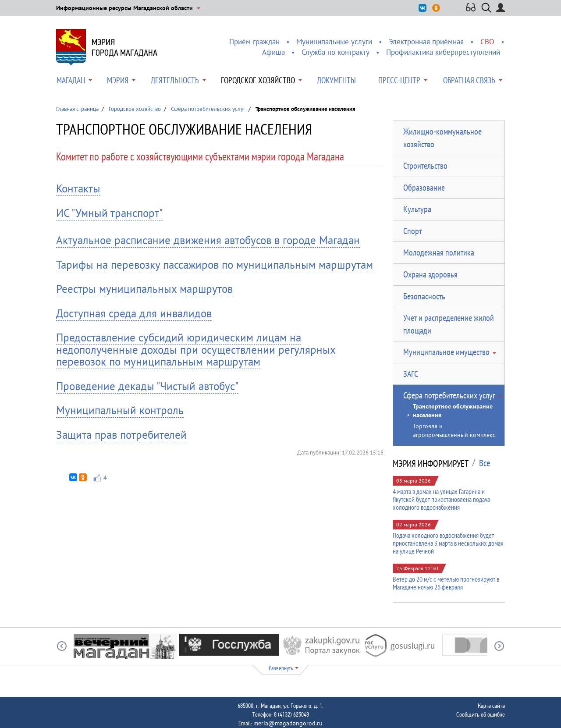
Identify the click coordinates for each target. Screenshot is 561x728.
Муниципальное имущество (446, 352)
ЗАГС (411, 374)
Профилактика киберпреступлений (443, 52)
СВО (487, 42)
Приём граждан (254, 42)
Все (485, 463)
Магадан (71, 80)
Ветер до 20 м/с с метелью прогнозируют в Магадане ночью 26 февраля (446, 583)
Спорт (412, 231)
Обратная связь (469, 80)
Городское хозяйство (258, 80)
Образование (424, 188)
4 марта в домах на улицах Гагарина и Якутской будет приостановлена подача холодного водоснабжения (441, 499)
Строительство (425, 166)
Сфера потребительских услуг (208, 109)
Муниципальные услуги (334, 42)
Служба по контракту (336, 52)
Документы (336, 80)
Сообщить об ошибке (481, 714)
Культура (417, 209)
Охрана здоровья (430, 274)
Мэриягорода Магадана (124, 47)
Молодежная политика (439, 252)
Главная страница (77, 109)
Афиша (273, 52)
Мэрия (118, 80)
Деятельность (175, 80)
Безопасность (424, 296)
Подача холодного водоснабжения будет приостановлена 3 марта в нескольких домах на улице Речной (448, 543)
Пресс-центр (399, 80)
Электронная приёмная (426, 42)
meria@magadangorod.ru (288, 723)
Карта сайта (491, 706)
